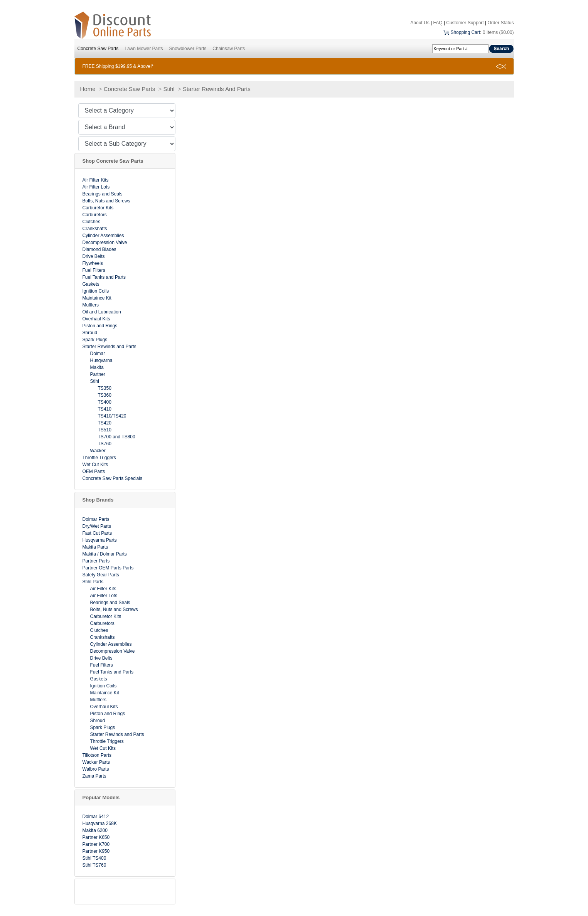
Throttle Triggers (99, 458)
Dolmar (98, 354)
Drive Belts (94, 256)
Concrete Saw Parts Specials (112, 478)
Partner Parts (96, 561)
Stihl (169, 89)
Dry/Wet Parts (97, 526)
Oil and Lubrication (102, 312)
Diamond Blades (99, 249)
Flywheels (93, 263)
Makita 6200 (95, 830)
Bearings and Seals (103, 194)
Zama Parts (94, 776)
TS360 (105, 395)
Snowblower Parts (188, 49)
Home (88, 89)
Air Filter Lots (96, 187)
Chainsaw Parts (229, 49)
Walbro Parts (96, 769)
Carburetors (95, 215)
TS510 (105, 430)
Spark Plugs (95, 340)
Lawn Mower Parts (144, 49)
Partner (98, 374)
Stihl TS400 (94, 858)
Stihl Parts (93, 582)
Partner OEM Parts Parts (108, 568)
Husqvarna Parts (100, 540)
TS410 (105, 409)
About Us (420, 23)
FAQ (438, 23)
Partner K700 (96, 844)
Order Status (500, 23)
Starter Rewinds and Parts (110, 347)
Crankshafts (95, 229)
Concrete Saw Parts (98, 49)
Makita (97, 367)
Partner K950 (96, 851)
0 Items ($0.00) (498, 32)
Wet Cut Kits (95, 465)
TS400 (105, 402)
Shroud (90, 333)
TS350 (105, 388)
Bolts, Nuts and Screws (106, 201)
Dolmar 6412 (96, 817)
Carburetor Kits (98, 208)
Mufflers (91, 305)
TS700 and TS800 (117, 437)
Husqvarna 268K (100, 823)
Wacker (98, 451)
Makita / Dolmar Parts (105, 554)
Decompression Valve (105, 242)
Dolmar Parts (96, 519)
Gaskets (91, 284)
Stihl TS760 (94, 865)
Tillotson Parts (97, 755)
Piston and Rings (100, 326)
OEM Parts (94, 471)
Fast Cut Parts (97, 533)
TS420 (105, 423)
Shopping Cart (465, 32)
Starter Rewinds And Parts (217, 89)
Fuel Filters (94, 270)
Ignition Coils (96, 291)
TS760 (105, 444)
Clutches (92, 222)
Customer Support (465, 23)
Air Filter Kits (96, 180)
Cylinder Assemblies (103, 236)
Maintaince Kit (97, 298)
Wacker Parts (96, 762)
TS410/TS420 (112, 416)
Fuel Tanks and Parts (104, 277)
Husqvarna (101, 360)
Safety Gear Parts (101, 575)
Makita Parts (95, 547)
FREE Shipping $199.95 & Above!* (118, 66)
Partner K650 (96, 837)
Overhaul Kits (96, 319)
